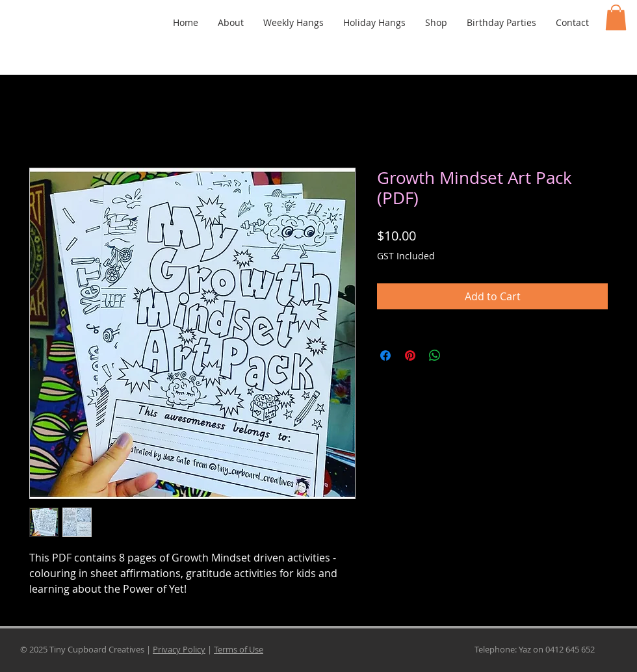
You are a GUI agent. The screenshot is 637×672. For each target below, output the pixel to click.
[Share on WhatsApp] (435, 355)
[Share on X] (460, 355)
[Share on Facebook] (385, 355)
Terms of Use (239, 649)
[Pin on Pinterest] (410, 355)
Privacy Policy (179, 649)
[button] (616, 17)
